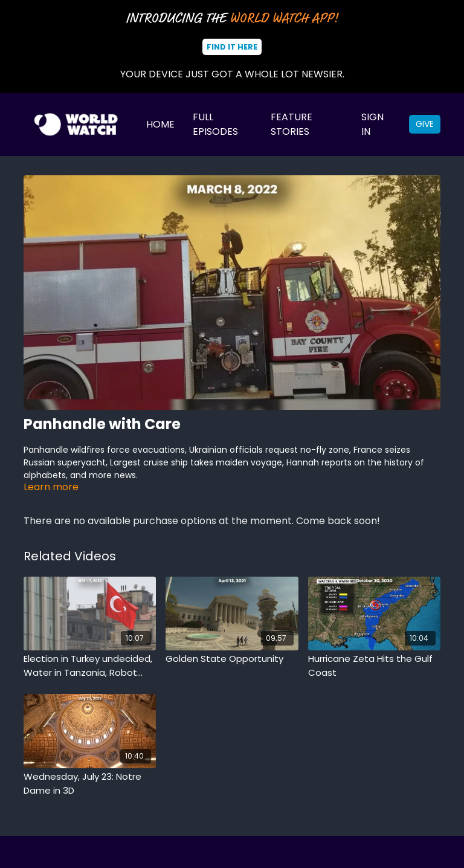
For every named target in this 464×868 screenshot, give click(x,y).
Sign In (372, 124)
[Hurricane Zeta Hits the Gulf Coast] (374, 666)
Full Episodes (215, 124)
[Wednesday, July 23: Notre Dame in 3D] (90, 784)
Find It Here (232, 47)
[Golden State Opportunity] (232, 659)
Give (425, 124)
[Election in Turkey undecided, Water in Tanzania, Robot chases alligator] (90, 666)
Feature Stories (292, 124)
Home (160, 124)
